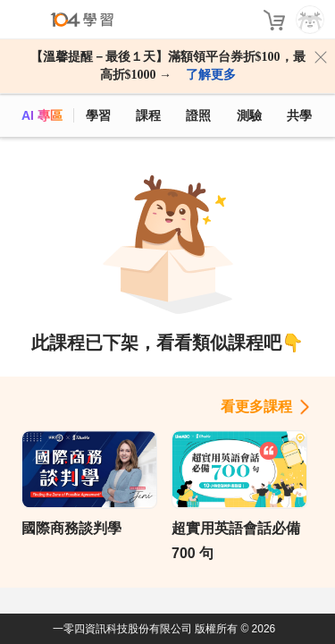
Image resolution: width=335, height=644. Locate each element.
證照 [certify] (198, 115)
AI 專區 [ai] (42, 115)
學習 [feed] (98, 115)
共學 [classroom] (299, 115)
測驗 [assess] (249, 115)
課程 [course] (148, 115)
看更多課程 (256, 407)
